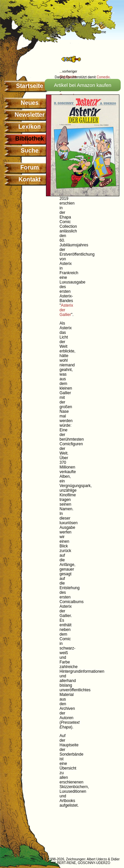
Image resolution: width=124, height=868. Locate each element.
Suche (29, 151)
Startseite (29, 86)
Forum (30, 167)
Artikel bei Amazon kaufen (83, 85)
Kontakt (30, 179)
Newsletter (30, 115)
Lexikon (29, 127)
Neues (29, 103)
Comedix (103, 77)
